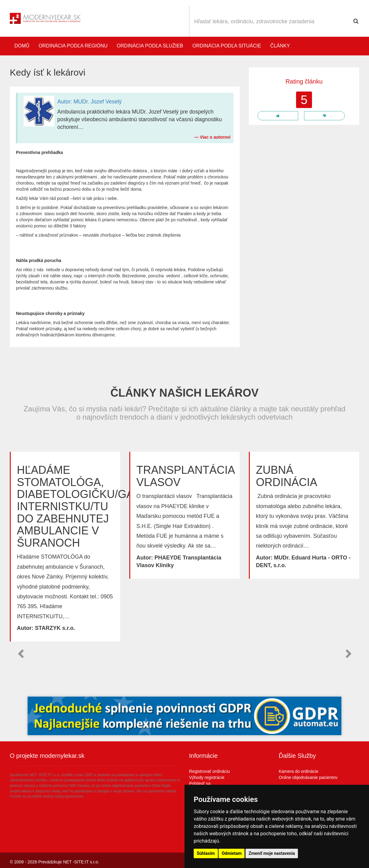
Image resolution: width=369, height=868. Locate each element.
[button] (21, 654)
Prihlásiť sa (200, 784)
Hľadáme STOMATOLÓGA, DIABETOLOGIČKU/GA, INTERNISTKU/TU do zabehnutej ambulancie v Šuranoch (77, 506)
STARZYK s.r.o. (55, 628)
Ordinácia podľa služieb (150, 46)
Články (280, 46)
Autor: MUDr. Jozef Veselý (89, 102)
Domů (22, 46)
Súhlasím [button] (206, 853)
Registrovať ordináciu (209, 771)
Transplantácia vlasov (185, 476)
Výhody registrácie (207, 777)
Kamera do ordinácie (299, 771)
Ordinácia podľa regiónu (73, 46)
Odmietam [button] (232, 853)
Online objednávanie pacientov (308, 777)
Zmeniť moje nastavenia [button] (272, 853)
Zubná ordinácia (287, 476)
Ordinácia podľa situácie (227, 46)
